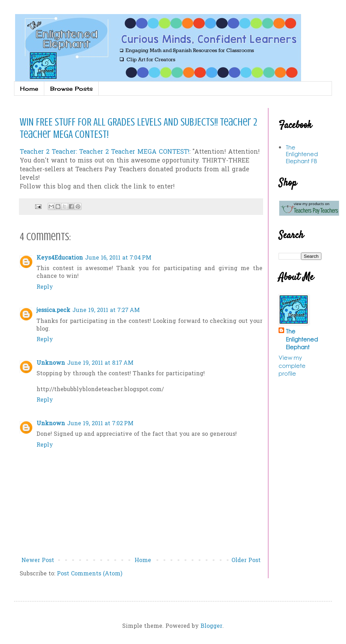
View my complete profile (292, 365)
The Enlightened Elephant (302, 339)
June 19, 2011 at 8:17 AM (100, 363)
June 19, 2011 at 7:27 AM (106, 311)
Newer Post (38, 561)
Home (29, 89)
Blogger (211, 626)
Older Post (246, 561)
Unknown (51, 363)
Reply (45, 287)
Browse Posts (71, 89)
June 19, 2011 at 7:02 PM (100, 424)
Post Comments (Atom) (90, 574)
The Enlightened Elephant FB (302, 154)
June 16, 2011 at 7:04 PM (118, 258)
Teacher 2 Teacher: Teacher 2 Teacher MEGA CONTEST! (105, 152)
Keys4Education (60, 258)
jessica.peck (53, 311)
